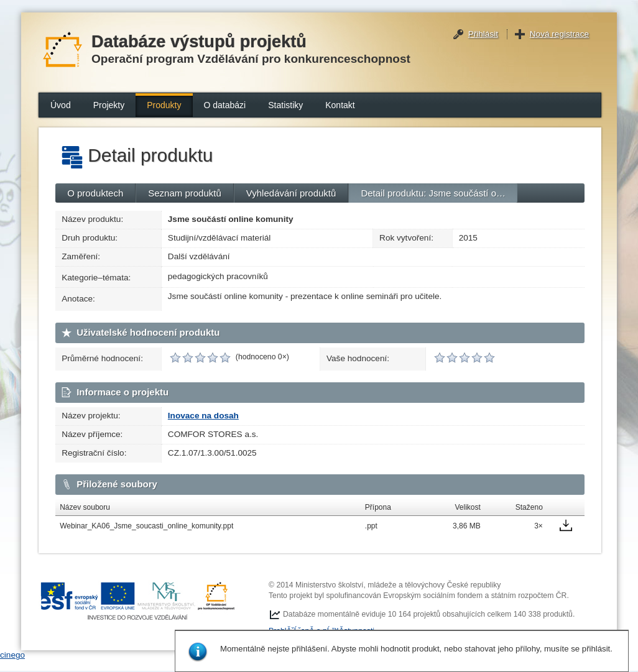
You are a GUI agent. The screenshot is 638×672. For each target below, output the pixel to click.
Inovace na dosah (203, 416)
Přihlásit (483, 34)
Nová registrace (559, 34)
